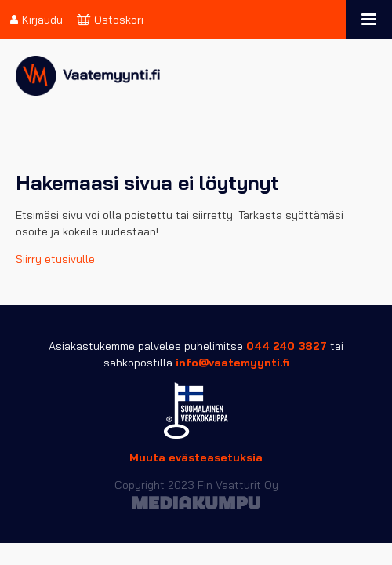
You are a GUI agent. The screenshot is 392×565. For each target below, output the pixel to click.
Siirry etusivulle (55, 259)
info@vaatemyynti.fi (232, 363)
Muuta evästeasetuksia (196, 457)
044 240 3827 (287, 346)
